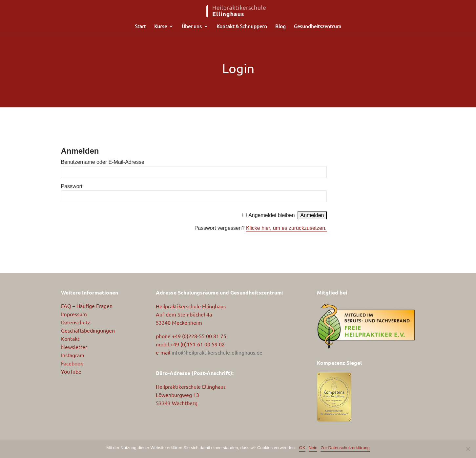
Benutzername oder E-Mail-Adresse (103, 162)
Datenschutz (76, 322)
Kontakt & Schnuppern (242, 27)
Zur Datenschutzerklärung (345, 448)
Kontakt (70, 338)
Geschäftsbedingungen (88, 330)
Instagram (73, 355)
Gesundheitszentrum (318, 27)
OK (302, 448)
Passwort (72, 186)
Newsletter (74, 347)
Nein (313, 448)
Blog (280, 27)
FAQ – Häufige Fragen (87, 306)
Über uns (192, 27)
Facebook (72, 363)
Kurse (161, 27)
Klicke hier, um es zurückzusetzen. (286, 228)
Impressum (74, 314)
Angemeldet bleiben (271, 215)
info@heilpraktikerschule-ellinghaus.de (217, 352)
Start (140, 27)
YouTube (71, 371)
